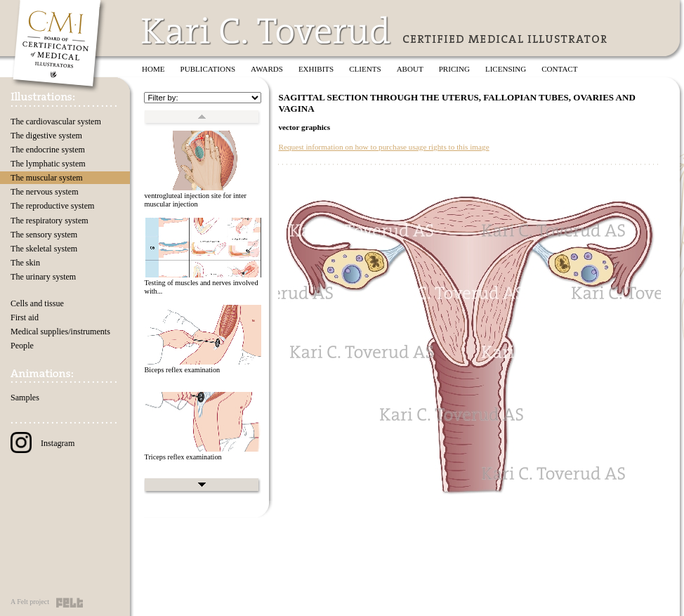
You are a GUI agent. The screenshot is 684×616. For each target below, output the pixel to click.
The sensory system (44, 235)
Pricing (454, 69)
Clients (365, 69)
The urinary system (43, 277)
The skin (25, 263)
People (22, 346)
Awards (267, 69)
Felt (70, 603)
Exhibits (316, 69)
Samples (25, 398)
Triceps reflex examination (183, 457)
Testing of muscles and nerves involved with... (201, 287)
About (410, 69)
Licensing (506, 69)
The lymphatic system (48, 164)
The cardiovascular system (56, 122)
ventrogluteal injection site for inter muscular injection (195, 200)
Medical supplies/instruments (60, 332)
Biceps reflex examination (182, 370)
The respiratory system (50, 221)
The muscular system (47, 178)
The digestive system (46, 136)
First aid (25, 317)
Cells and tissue (37, 303)
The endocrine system (48, 150)
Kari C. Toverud (267, 31)
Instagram (42, 443)
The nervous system (45, 192)
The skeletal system (44, 249)
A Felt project (30, 602)
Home (153, 69)
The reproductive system (52, 206)
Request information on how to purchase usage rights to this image (383, 147)
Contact (559, 69)
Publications (208, 69)
